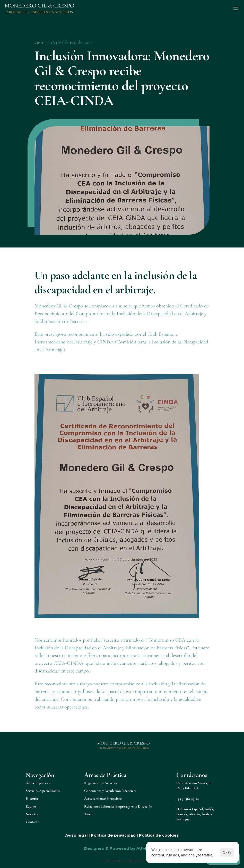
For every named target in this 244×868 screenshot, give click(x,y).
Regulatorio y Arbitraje (101, 783)
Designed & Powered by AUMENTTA (122, 848)
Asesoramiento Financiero (103, 798)
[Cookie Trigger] (122, 861)
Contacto (33, 822)
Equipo (31, 806)
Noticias (32, 814)
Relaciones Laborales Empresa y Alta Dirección (118, 806)
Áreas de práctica (38, 783)
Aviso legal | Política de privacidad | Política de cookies (122, 835)
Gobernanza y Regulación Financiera (110, 791)
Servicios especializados (43, 791)
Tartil (88, 814)
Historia (32, 798)
